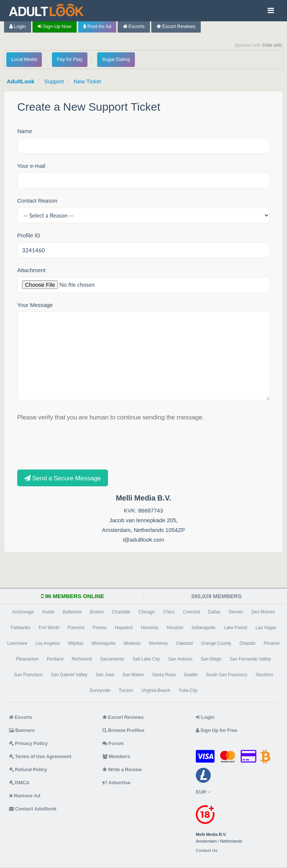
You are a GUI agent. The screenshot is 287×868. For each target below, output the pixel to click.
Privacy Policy (28, 743)
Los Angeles (48, 643)
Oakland (184, 643)
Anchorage (23, 612)
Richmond (82, 659)
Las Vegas (266, 628)
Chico (169, 612)
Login (18, 26)
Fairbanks (20, 628)
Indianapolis (204, 628)
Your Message (35, 305)
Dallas (214, 612)
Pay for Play (70, 59)
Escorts (134, 26)
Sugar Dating (116, 59)
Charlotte (121, 612)
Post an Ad (97, 26)
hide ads (272, 45)
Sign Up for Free (217, 730)
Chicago (147, 612)
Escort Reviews (176, 26)
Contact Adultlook (33, 809)
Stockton (264, 675)
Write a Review (122, 769)
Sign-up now (55, 26)
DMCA (19, 783)
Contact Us (207, 851)
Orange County (216, 643)
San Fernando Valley (251, 659)
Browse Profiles (124, 730)
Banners (22, 730)
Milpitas (76, 643)
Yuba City (188, 690)
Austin (48, 612)
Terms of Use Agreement (40, 756)
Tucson (126, 690)
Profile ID (29, 235)
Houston (175, 628)
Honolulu (150, 628)
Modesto (132, 643)
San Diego (211, 659)
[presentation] (74, 445)
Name (25, 131)
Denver (236, 612)
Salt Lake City (146, 659)
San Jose (105, 675)
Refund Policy (28, 769)
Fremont (76, 628)
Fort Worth (49, 628)
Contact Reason (37, 201)
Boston (97, 612)
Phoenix (271, 643)
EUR (203, 792)
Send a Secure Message (63, 478)
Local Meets (24, 59)
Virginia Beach (156, 690)
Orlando (248, 643)
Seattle (191, 675)
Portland (55, 659)
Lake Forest (236, 628)
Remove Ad (25, 796)
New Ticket (87, 81)
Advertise (116, 783)
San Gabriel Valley (69, 675)
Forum (113, 743)
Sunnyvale (100, 690)
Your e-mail (31, 166)
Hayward (124, 628)
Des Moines (263, 612)
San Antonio (180, 659)
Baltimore (72, 612)
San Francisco (28, 675)
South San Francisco (227, 675)
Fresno (100, 628)
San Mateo (133, 675)
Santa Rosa (164, 675)
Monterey (158, 643)
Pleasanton (27, 659)
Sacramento (112, 659)
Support (54, 81)
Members (116, 756)
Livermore (17, 643)
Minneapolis (104, 643)
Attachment (31, 270)
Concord (191, 612)
